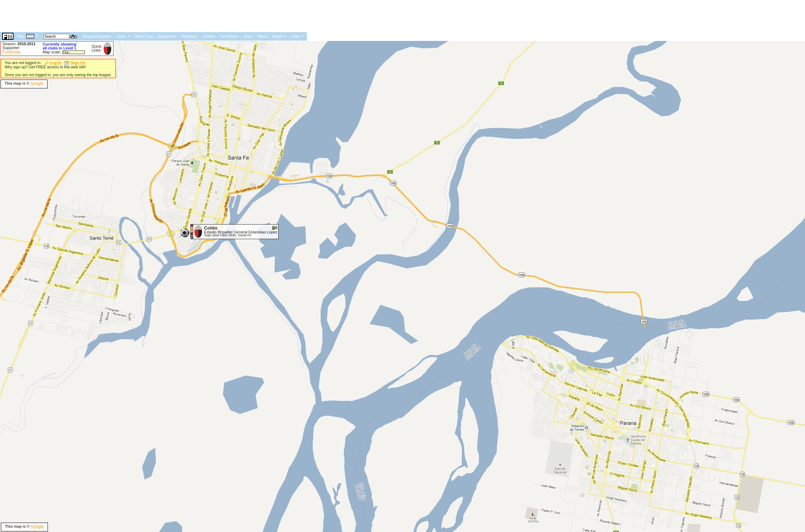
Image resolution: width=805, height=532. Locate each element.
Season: (19, 44)
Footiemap (11, 52)
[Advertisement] (130, 84)
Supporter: (11, 48)
